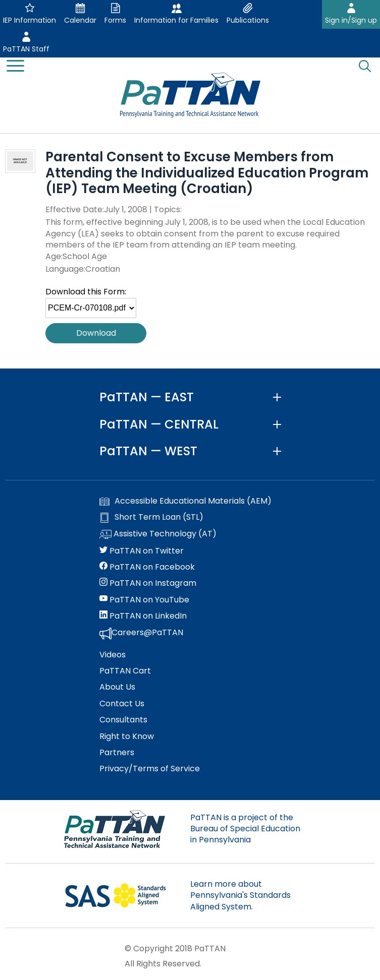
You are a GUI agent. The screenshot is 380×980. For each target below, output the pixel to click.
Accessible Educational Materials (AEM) (185, 501)
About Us (117, 687)
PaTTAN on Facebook (147, 567)
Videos (113, 655)
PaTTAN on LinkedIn (143, 616)
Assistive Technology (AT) (158, 534)
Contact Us (122, 704)
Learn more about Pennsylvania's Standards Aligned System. (240, 895)
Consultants (123, 720)
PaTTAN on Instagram (148, 583)
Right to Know (127, 737)
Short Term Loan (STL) (151, 517)
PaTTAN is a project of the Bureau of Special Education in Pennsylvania (245, 829)
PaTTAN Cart (125, 671)
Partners (117, 753)
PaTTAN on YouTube (144, 600)
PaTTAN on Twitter (142, 551)
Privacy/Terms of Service (150, 769)
